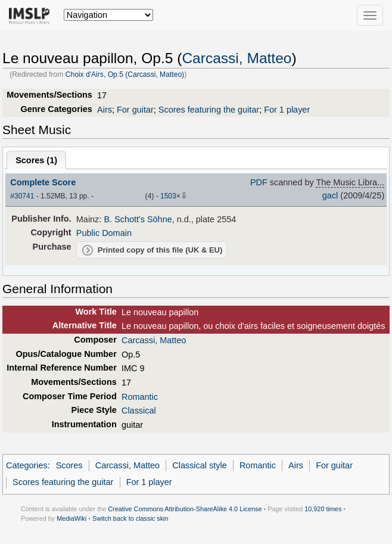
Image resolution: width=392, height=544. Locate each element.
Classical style (199, 465)
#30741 (22, 196)
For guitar (135, 110)
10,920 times (323, 509)
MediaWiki (71, 518)
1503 (168, 196)
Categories (27, 465)
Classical (139, 411)
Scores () (36, 160)
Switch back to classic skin (130, 518)
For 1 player (287, 110)
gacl (330, 195)
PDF (259, 182)
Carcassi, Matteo (237, 58)
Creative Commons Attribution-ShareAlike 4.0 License (185, 509)
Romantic (140, 397)
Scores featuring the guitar (209, 110)
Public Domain (104, 233)
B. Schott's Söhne (138, 219)
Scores (69, 465)
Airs (105, 110)
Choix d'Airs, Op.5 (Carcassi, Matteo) (125, 74)
